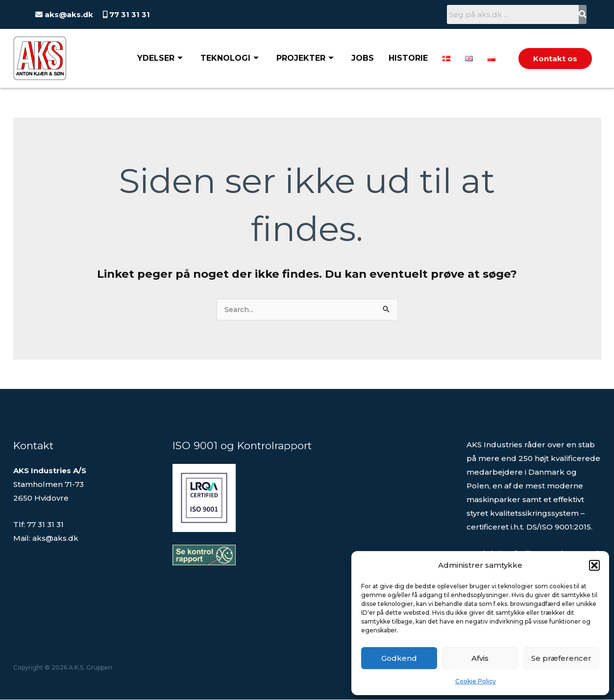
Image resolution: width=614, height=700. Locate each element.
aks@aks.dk (68, 14)
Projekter (305, 58)
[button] (594, 565)
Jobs (363, 58)
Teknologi (230, 58)
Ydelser (160, 58)
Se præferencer (561, 658)
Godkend (399, 658)
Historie (408, 58)
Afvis (480, 658)
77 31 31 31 (129, 14)
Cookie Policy (476, 681)
